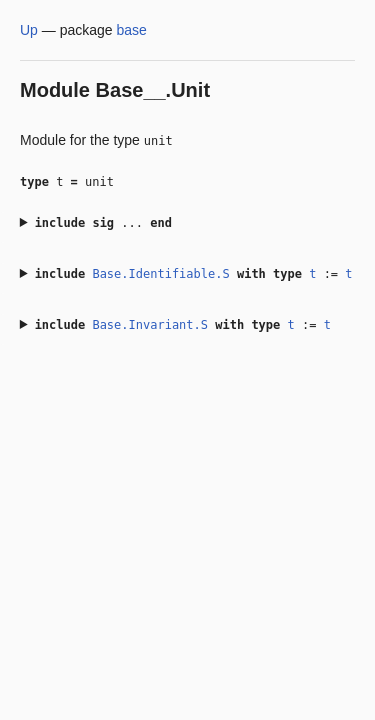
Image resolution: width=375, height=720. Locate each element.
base (132, 30)
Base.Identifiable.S (160, 274)
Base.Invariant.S (150, 325)
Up (29, 30)
